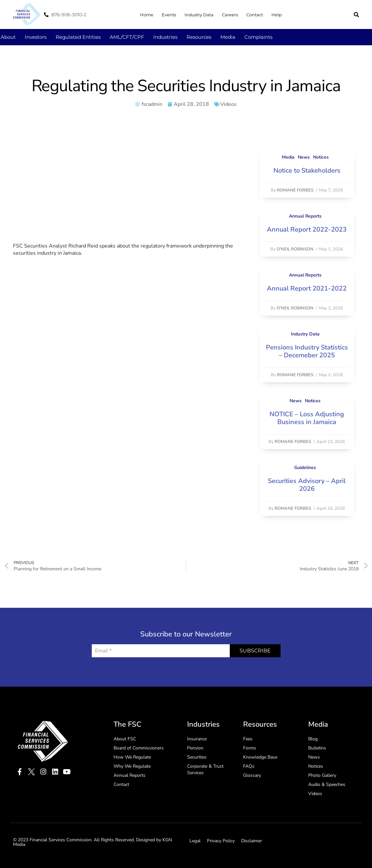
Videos (228, 104)
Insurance (197, 739)
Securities (197, 757)
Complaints (258, 37)
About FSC (125, 739)
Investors (36, 37)
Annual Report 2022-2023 (307, 229)
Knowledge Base (260, 757)
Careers (230, 15)
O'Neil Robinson (295, 249)
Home (147, 15)
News (304, 157)
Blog (313, 739)
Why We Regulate (132, 766)
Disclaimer (252, 841)
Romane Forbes (295, 190)
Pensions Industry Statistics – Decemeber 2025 (307, 351)
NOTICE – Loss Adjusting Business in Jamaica (307, 418)
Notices (321, 157)
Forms (250, 748)
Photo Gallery (322, 775)
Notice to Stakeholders (307, 171)
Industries (165, 37)
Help (277, 15)
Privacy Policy (221, 841)
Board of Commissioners (139, 748)
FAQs (249, 766)
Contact (255, 15)
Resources (199, 37)
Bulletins (317, 748)
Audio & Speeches (327, 784)
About (8, 37)
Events (169, 15)
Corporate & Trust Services (205, 769)
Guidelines (305, 468)
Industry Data (199, 15)
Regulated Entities (78, 37)
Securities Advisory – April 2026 (307, 485)
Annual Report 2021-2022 (307, 288)
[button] (356, 15)
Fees (248, 739)
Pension (195, 748)
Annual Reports (305, 216)
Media (228, 37)
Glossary (252, 775)
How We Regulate (132, 757)
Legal (195, 841)
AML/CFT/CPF (127, 37)
